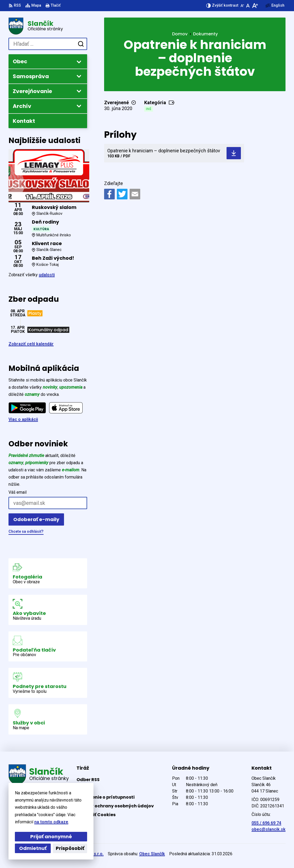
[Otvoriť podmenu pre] (79, 62)
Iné (149, 109)
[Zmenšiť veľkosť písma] (242, 6)
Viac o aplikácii (23, 419)
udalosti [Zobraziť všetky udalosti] (47, 275)
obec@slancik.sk (269, 829)
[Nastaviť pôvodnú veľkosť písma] (248, 6)
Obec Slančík (152, 854)
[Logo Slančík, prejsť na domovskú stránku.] (48, 26)
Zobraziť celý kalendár (31, 344)
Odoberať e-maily (36, 519)
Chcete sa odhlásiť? (26, 531)
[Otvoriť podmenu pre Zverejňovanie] (79, 91)
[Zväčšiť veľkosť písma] (255, 6)
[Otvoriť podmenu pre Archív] (79, 106)
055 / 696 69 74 (266, 823)
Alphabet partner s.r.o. (81, 854)
